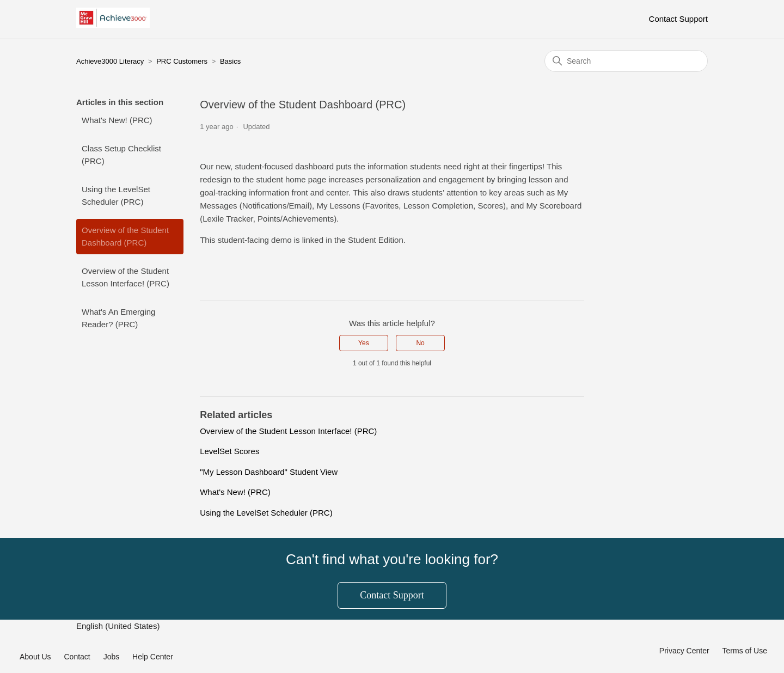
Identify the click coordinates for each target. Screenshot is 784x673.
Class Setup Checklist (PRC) (121, 155)
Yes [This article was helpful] (364, 343)
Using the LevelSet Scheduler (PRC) (116, 195)
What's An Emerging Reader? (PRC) (118, 318)
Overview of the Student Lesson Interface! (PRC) (125, 277)
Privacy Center (684, 651)
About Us (35, 657)
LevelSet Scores (229, 451)
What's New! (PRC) (117, 120)
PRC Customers (182, 61)
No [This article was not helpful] (420, 343)
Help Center (153, 657)
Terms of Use (745, 651)
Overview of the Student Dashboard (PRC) (125, 236)
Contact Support (678, 19)
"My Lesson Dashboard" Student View (269, 472)
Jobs (112, 657)
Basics (230, 61)
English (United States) (119, 626)
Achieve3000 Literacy (110, 61)
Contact (77, 657)
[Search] (626, 61)
